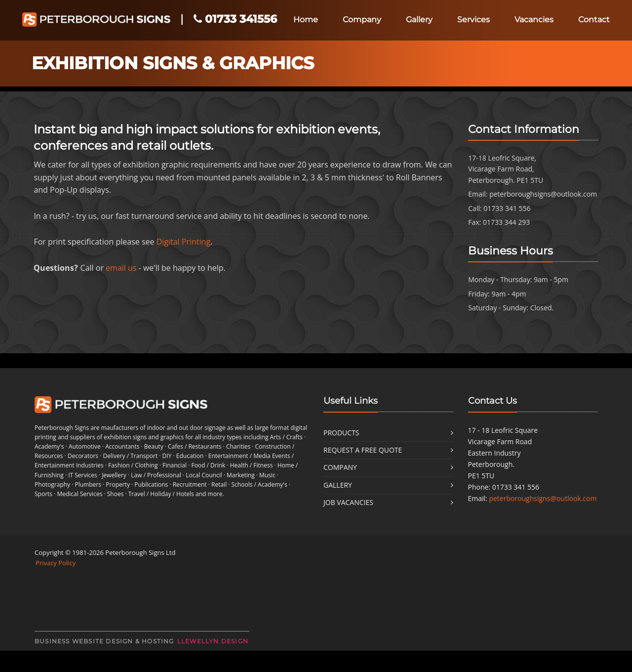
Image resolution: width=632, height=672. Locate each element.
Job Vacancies (348, 502)
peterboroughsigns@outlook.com (543, 194)
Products (341, 433)
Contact (594, 20)
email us (121, 268)
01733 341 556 (507, 208)
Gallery (419, 20)
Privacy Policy (56, 563)
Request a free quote (363, 450)
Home (306, 20)
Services (474, 20)
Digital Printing (183, 242)
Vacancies (534, 20)
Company (362, 20)
